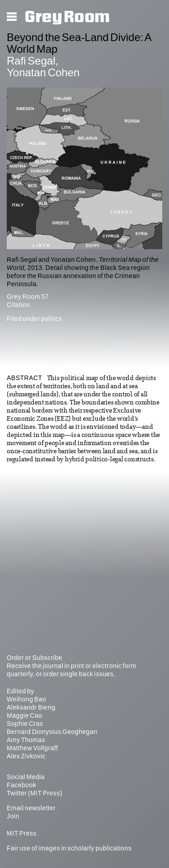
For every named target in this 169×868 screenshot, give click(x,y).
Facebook (21, 785)
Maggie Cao (25, 715)
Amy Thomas (26, 740)
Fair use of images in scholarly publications (69, 848)
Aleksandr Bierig (31, 707)
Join (13, 816)
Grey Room (67, 17)
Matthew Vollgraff (32, 748)
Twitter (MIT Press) (34, 793)
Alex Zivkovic (26, 756)
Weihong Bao (26, 699)
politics (52, 319)
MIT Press (22, 833)
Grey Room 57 (28, 297)
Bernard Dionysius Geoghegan (52, 732)
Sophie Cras (25, 724)
